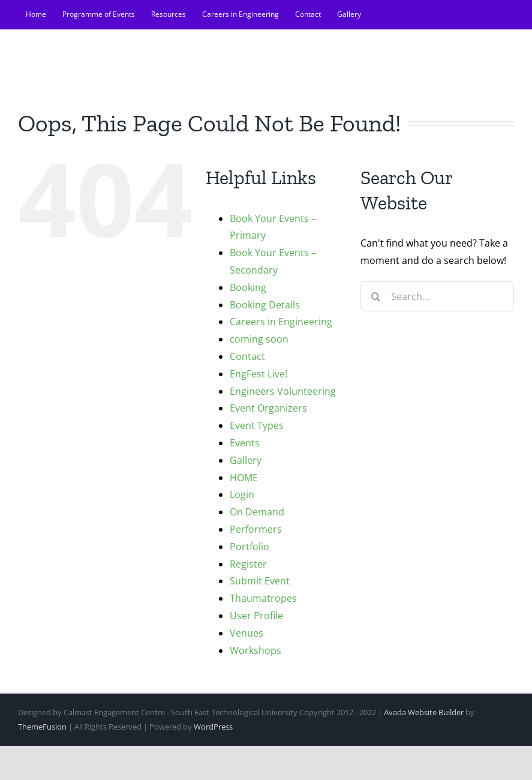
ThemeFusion (42, 727)
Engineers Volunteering (283, 391)
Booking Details (265, 305)
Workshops (256, 650)
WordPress (213, 727)
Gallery (246, 460)
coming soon (259, 339)
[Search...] (437, 296)
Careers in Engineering (281, 322)
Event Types (257, 425)
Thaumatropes (263, 598)
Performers (256, 529)
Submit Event (260, 581)
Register (248, 564)
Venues (247, 633)
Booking (248, 287)
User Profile (256, 616)
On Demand (257, 512)
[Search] (375, 296)
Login (242, 494)
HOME (244, 478)
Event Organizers (268, 408)
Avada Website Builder (424, 712)
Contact (247, 356)
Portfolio (250, 547)
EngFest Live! (259, 374)
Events (245, 443)
